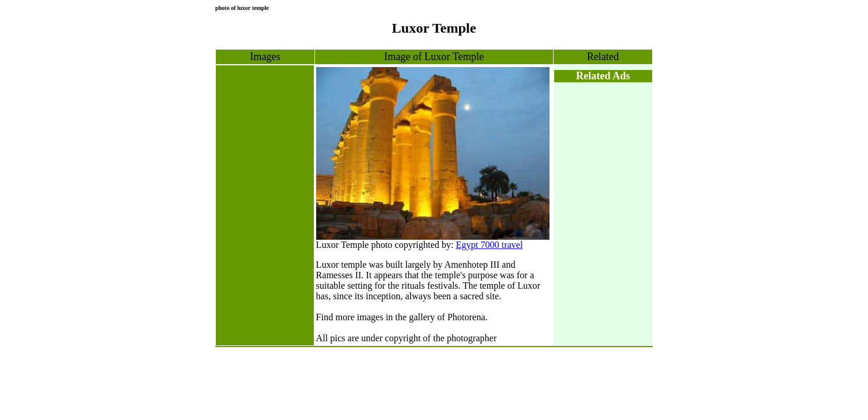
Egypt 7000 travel (489, 245)
